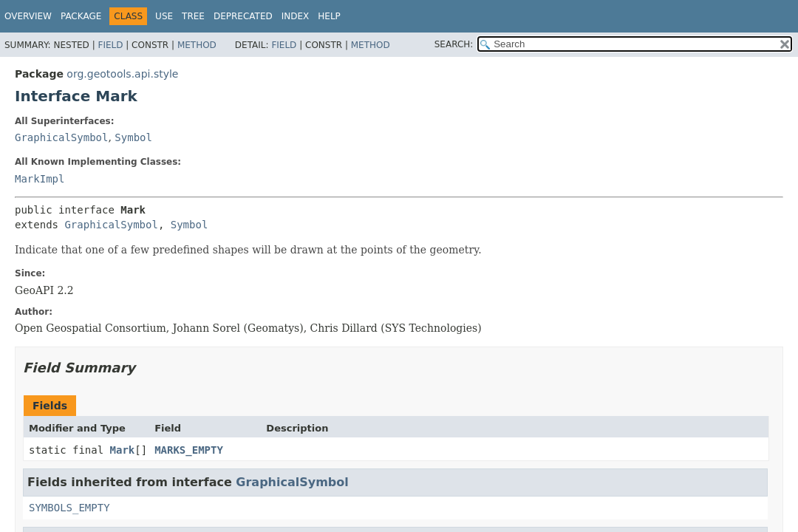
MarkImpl (40, 179)
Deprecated (243, 16)
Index (296, 16)
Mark (123, 450)
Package (81, 16)
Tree (193, 16)
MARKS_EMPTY (189, 450)
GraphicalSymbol (61, 137)
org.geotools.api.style (122, 74)
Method (197, 45)
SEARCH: (454, 44)
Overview (28, 16)
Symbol (133, 137)
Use (164, 16)
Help (329, 16)
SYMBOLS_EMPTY (69, 508)
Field (110, 45)
